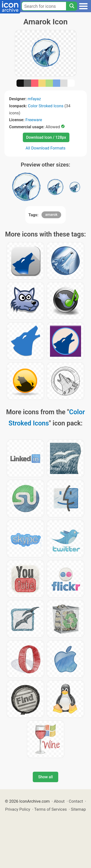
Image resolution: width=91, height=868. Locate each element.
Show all (45, 777)
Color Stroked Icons (46, 106)
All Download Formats (45, 148)
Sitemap (78, 809)
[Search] (72, 6)
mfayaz (34, 99)
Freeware (34, 120)
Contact (76, 801)
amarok (51, 215)
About (59, 801)
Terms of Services (50, 809)
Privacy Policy (18, 809)
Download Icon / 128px (46, 137)
